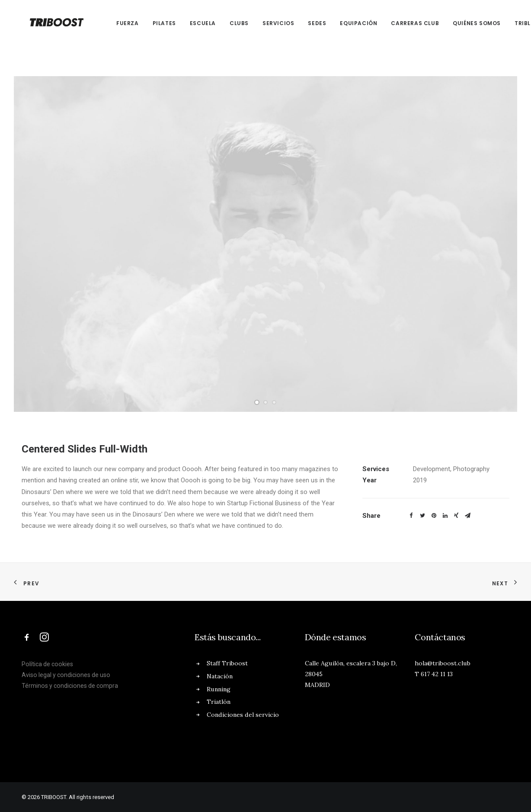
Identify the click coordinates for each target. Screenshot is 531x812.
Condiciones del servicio (243, 715)
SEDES (307, 23)
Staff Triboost (227, 663)
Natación (220, 676)
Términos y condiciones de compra (70, 686)
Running (219, 689)
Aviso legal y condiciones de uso (66, 675)
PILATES (154, 23)
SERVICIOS (268, 23)
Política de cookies (47, 664)
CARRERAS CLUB (405, 23)
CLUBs (229, 23)
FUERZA (117, 23)
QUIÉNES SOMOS (466, 23)
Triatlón (219, 702)
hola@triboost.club (443, 663)
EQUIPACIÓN (348, 23)
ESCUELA (192, 23)
